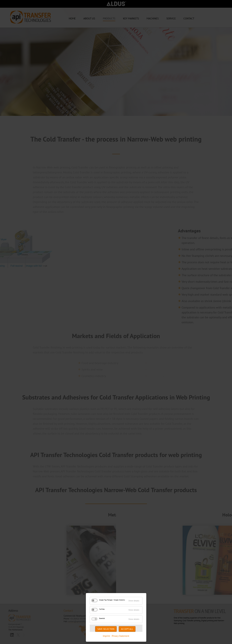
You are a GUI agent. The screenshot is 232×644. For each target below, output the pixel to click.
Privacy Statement (120, 636)
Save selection (106, 629)
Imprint (106, 636)
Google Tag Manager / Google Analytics (112, 600)
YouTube (102, 609)
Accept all (127, 629)
